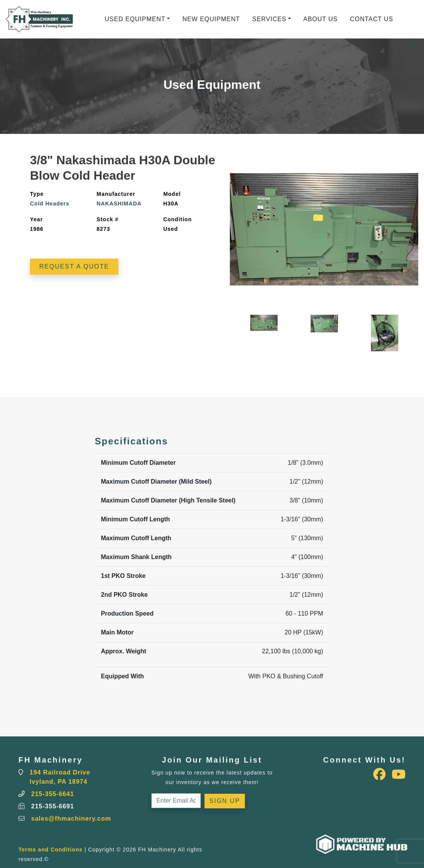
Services (269, 19)
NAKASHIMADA (119, 204)
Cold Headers (50, 204)
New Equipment (211, 19)
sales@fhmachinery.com (71, 819)
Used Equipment (135, 19)
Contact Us (372, 19)
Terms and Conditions (51, 850)
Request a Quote (74, 266)
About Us (321, 19)
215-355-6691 (53, 806)
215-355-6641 (53, 794)
